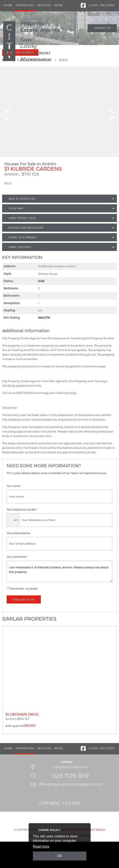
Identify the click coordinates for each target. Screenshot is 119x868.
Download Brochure (26, 253)
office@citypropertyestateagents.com (71, 810)
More (59, 5)
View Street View (22, 244)
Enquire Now (24, 625)
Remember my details (24, 614)
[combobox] (14, 546)
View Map (16, 234)
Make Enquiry (20, 273)
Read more (41, 846)
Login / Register (102, 5)
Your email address (18, 559)
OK (59, 856)
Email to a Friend (22, 263)
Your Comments (17, 583)
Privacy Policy (95, 855)
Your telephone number (22, 535)
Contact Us (102, 28)
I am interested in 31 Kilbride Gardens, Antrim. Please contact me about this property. (59, 597)
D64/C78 (44, 343)
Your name (14, 512)
